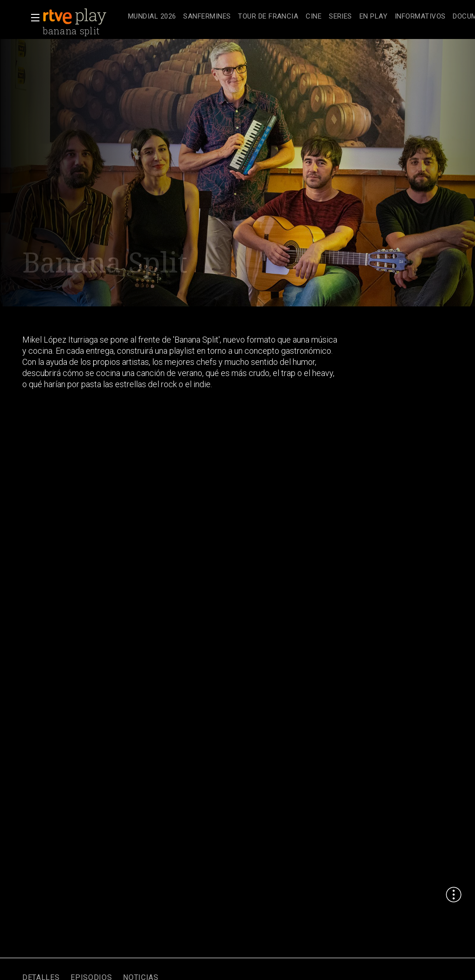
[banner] (83, 17)
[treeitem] (152, 17)
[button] (32, 18)
